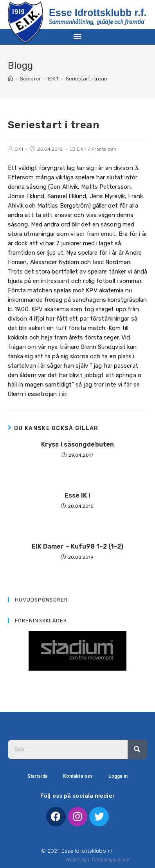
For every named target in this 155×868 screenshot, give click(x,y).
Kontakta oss (78, 776)
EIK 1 (82, 149)
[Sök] (137, 749)
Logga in (118, 776)
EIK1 (19, 149)
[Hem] (10, 79)
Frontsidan (104, 149)
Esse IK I (78, 495)
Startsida (37, 776)
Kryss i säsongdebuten (77, 444)
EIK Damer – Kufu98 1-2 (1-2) (78, 546)
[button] (77, 36)
